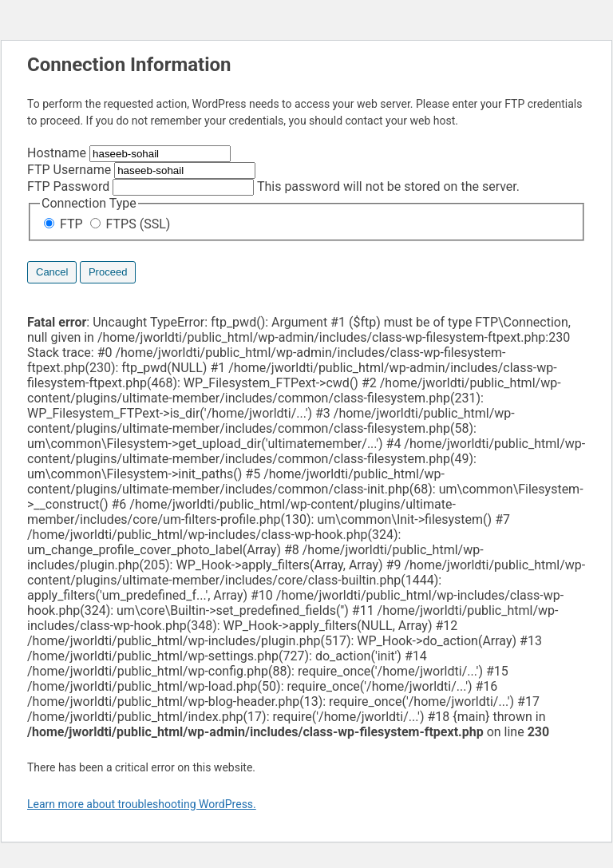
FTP (65, 224)
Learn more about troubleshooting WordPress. (142, 804)
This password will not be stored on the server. (273, 186)
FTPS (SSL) (131, 224)
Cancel (52, 272)
